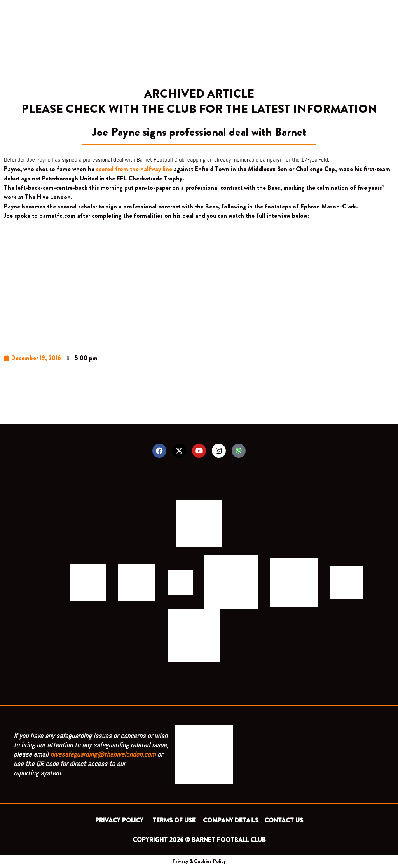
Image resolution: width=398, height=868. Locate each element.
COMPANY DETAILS (231, 820)
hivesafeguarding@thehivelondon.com (103, 754)
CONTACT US (284, 820)
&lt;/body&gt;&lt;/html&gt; (199, 282)
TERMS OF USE (175, 820)
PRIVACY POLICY (121, 820)
